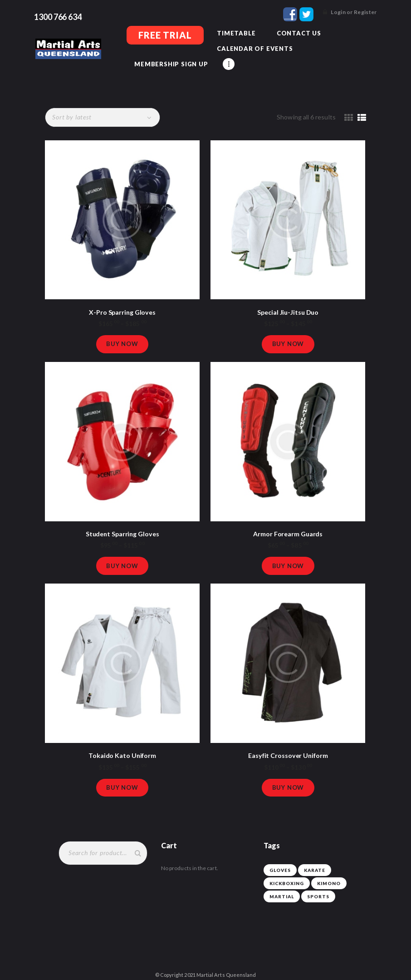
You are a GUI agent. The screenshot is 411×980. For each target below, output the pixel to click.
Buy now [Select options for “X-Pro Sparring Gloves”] (122, 328)
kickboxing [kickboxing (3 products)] (287, 874)
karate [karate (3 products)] (315, 861)
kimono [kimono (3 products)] (329, 874)
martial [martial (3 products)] (282, 887)
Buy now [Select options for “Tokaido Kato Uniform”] (122, 777)
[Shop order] (102, 101)
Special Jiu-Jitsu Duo (288, 296)
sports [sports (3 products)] (318, 887)
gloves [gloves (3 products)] (280, 861)
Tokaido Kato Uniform (122, 743)
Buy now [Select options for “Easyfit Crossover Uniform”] (288, 777)
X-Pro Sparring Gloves (122, 296)
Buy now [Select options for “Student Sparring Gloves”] (122, 553)
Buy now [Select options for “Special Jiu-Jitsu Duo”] (288, 328)
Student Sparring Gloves (122, 520)
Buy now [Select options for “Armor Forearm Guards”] (288, 553)
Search (136, 843)
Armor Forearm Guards (288, 520)
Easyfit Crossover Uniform (288, 743)
